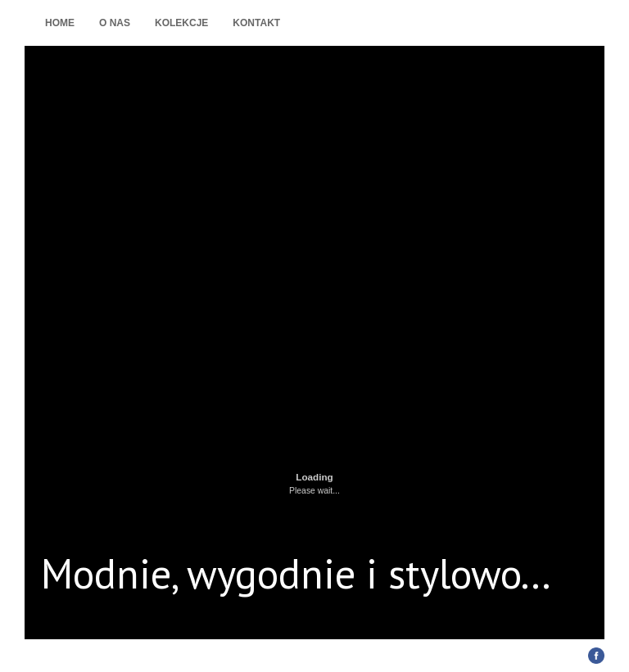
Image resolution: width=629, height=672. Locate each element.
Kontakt (256, 23)
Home (60, 23)
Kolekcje (181, 23)
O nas (115, 23)
